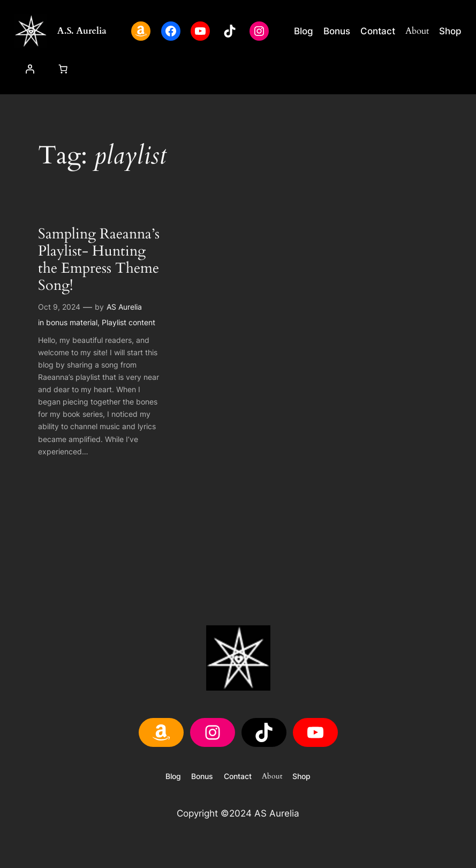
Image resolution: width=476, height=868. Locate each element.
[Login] (30, 69)
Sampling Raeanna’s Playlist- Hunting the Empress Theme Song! (99, 260)
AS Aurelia (124, 307)
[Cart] (63, 69)
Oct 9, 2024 (59, 307)
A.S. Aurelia (82, 31)
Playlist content (129, 322)
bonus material (72, 322)
